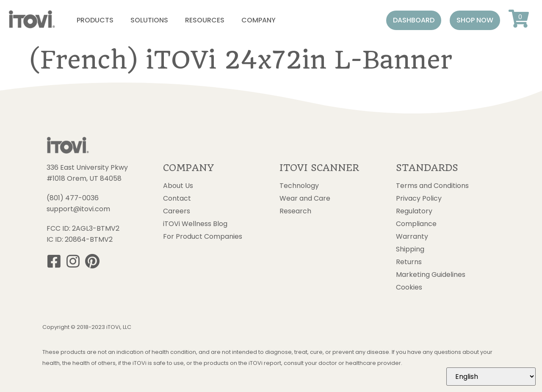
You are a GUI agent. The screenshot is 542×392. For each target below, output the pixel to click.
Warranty (412, 237)
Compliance (416, 224)
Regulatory (414, 211)
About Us (178, 186)
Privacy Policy (419, 199)
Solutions (149, 20)
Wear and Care (305, 199)
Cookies (409, 287)
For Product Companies (203, 237)
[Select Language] (491, 377)
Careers (177, 211)
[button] (414, 20)
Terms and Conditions (432, 186)
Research (295, 211)
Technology (299, 186)
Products (95, 20)
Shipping (410, 249)
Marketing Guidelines (431, 275)
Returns (409, 262)
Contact (177, 199)
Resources (205, 20)
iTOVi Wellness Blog (195, 224)
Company (259, 20)
